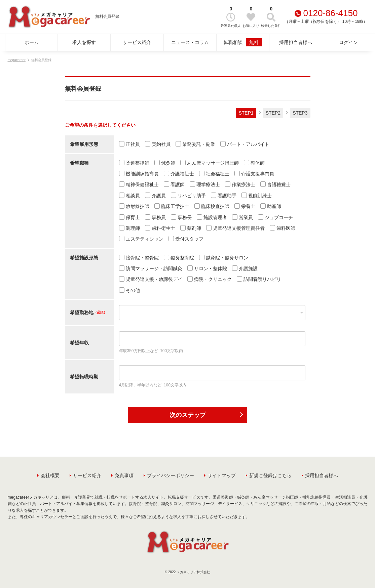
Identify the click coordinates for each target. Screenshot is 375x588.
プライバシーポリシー (171, 475)
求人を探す (84, 42)
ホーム (32, 42)
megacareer (17, 60)
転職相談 (243, 42)
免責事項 (124, 475)
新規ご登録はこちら (270, 475)
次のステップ (188, 415)
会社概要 (50, 475)
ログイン (348, 42)
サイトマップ (222, 475)
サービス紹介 (137, 42)
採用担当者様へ (296, 42)
